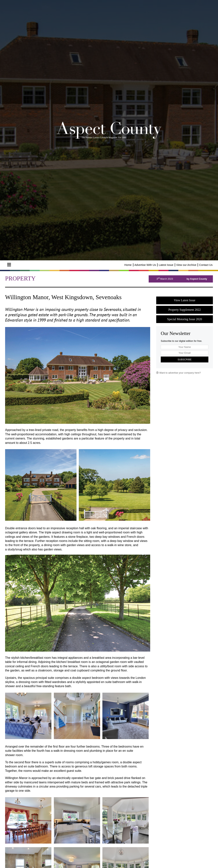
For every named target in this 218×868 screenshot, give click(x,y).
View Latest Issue (185, 300)
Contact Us (206, 265)
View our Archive (186, 265)
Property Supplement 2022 (185, 310)
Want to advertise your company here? (179, 373)
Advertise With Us (145, 265)
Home (128, 265)
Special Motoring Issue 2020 (185, 319)
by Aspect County (197, 279)
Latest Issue (166, 265)
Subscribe (185, 359)
